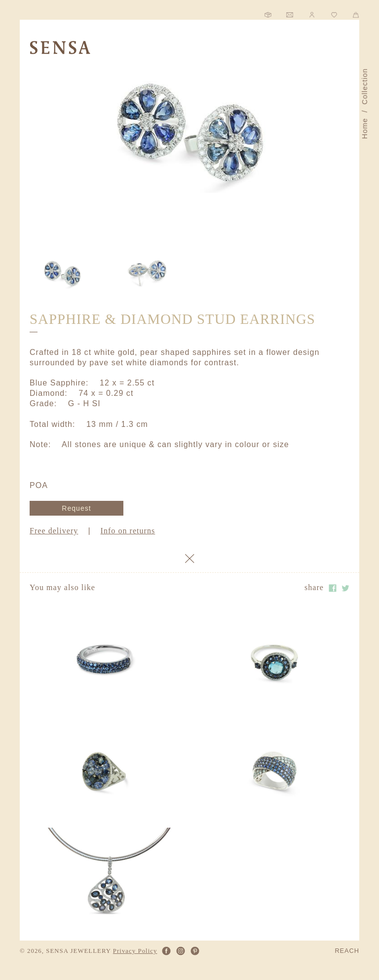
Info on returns (128, 531)
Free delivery (54, 531)
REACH (347, 951)
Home (365, 128)
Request (76, 508)
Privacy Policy (135, 951)
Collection (365, 86)
